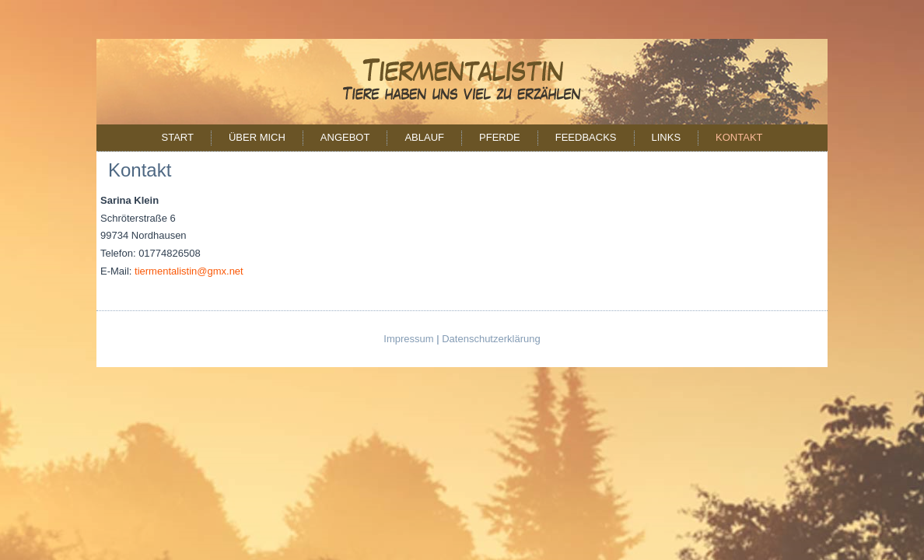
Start (177, 137)
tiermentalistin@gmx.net (189, 271)
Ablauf (424, 137)
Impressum (408, 339)
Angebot (345, 137)
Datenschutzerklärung (491, 339)
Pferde (500, 137)
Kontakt (739, 137)
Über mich (257, 137)
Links (667, 137)
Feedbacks (586, 137)
